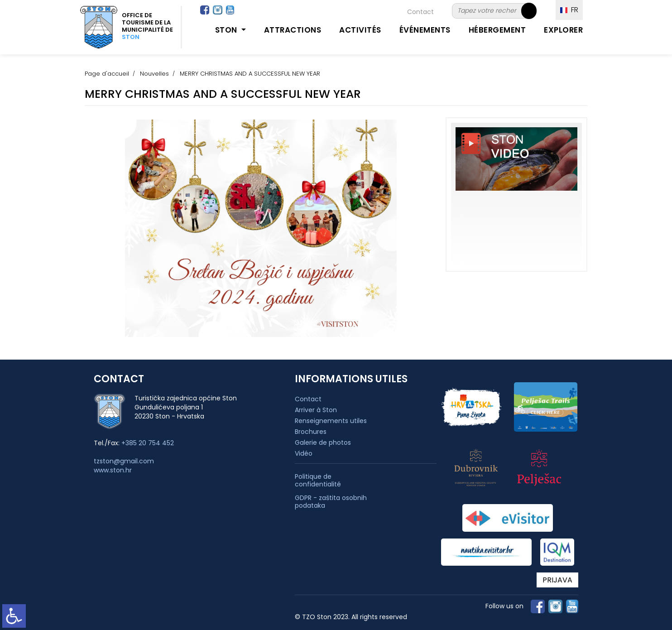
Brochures (311, 432)
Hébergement (497, 30)
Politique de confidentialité (318, 481)
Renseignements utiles (331, 421)
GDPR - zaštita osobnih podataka (331, 502)
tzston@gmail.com (124, 461)
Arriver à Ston (316, 410)
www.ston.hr (113, 470)
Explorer (563, 30)
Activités (360, 30)
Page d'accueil (107, 74)
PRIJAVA (557, 580)
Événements (425, 30)
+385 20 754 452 (148, 443)
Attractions (293, 30)
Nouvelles (154, 74)
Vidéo (304, 453)
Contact (420, 12)
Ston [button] (227, 30)
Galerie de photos (323, 442)
